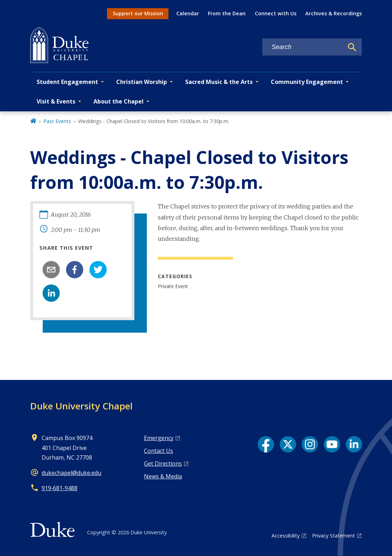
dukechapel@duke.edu (71, 473)
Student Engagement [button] (67, 82)
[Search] (352, 47)
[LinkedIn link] (354, 444)
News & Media (163, 476)
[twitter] (98, 270)
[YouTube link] (332, 444)
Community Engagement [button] (307, 82)
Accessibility (286, 536)
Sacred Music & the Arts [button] (219, 82)
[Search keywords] (303, 47)
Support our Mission (138, 13)
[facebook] (75, 270)
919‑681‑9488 (60, 488)
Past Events (57, 121)
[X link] (288, 444)
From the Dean (227, 13)
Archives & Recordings (334, 13)
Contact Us (159, 451)
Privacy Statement (334, 536)
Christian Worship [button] (142, 82)
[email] (51, 270)
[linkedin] (51, 293)
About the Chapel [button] (119, 101)
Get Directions (163, 464)
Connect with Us (276, 13)
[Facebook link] (266, 444)
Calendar (188, 13)
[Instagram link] (310, 444)
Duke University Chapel (81, 406)
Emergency (159, 438)
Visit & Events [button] (56, 101)
